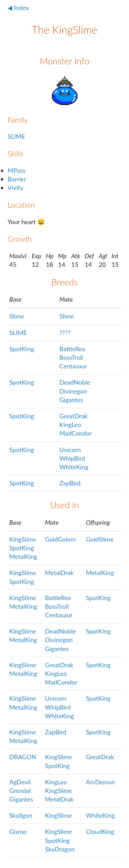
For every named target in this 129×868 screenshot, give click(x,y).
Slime (17, 316)
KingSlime (23, 539)
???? (65, 333)
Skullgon (21, 815)
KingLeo (71, 425)
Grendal (20, 791)
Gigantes (71, 400)
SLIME (16, 136)
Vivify (15, 188)
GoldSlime (100, 539)
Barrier (17, 179)
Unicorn (70, 450)
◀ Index (18, 8)
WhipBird (72, 458)
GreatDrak (74, 416)
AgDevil (20, 782)
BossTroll (71, 357)
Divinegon (73, 391)
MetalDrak (59, 573)
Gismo (18, 832)
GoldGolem (60, 539)
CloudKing (100, 832)
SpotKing (22, 349)
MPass (17, 170)
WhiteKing (74, 467)
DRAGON (23, 757)
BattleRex (72, 349)
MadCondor (76, 433)
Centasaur (73, 366)
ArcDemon (101, 782)
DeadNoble (75, 382)
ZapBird (70, 483)
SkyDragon (60, 849)
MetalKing (23, 556)
